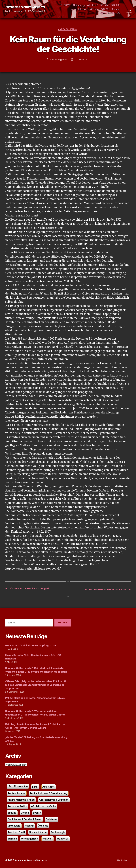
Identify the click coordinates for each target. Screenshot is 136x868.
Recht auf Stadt (16, 832)
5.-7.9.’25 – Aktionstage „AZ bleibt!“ (79, 5)
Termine (12, 839)
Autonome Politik (17, 806)
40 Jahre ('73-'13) (100, 9)
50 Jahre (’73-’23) (110, 5)
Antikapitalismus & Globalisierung (48, 793)
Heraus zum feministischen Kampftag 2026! (31, 646)
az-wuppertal (60, 60)
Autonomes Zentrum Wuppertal (28, 7)
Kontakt (116, 9)
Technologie (58, 832)
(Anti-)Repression (18, 786)
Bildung (12, 813)
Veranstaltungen (79, 9)
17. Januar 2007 (82, 60)
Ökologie (43, 826)
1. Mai (35, 787)
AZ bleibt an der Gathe (44, 806)
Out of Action (107, 13)
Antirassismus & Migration (54, 800)
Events (37, 813)
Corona (25, 813)
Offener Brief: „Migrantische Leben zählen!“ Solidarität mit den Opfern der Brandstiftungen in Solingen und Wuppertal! (36, 685)
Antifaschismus (68, 30)
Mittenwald (14, 826)
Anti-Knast (48, 787)
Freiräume (52, 819)
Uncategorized (30, 839)
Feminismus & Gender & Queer (25, 819)
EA (118, 13)
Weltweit (47, 839)
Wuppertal (63, 839)
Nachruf (29, 826)
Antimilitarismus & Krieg (21, 800)
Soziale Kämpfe (38, 832)
